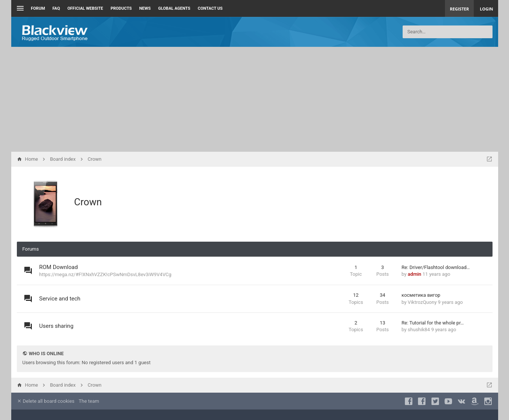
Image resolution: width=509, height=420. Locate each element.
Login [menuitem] (487, 9)
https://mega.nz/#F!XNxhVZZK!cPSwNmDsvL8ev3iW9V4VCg (105, 274)
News (145, 8)
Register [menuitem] (459, 9)
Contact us (210, 8)
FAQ (56, 8)
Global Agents (174, 8)
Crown (88, 202)
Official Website (85, 8)
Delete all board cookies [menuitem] (46, 401)
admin (415, 274)
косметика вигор (421, 295)
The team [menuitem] (89, 401)
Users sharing (57, 326)
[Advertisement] (255, 99)
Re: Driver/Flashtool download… (436, 267)
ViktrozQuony (422, 302)
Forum (38, 8)
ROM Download (59, 267)
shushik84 (419, 330)
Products (121, 8)
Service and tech (60, 299)
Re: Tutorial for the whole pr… (433, 323)
